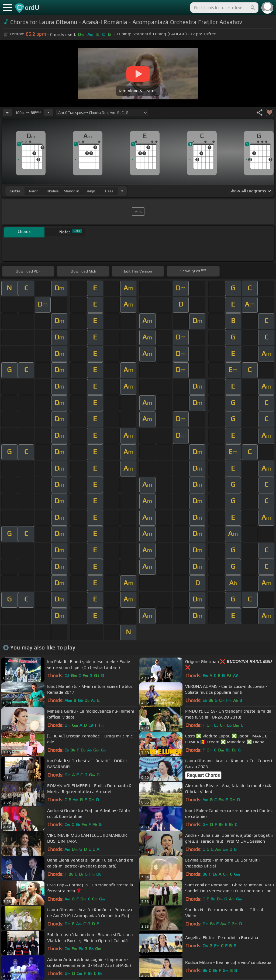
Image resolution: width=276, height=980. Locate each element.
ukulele (53, 191)
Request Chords (203, 775)
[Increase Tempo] (49, 113)
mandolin (71, 191)
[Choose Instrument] (122, 191)
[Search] (253, 8)
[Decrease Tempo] (7, 113)
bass (109, 191)
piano (34, 191)
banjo (90, 191)
